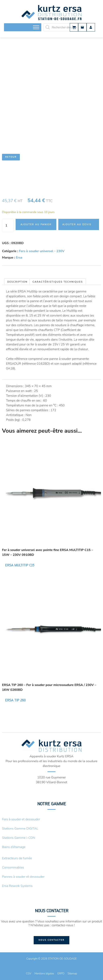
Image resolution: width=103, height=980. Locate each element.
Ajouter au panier (36, 224)
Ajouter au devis (77, 224)
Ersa (19, 258)
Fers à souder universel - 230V (42, 251)
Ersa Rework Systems (17, 886)
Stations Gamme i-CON (19, 838)
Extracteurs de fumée (17, 858)
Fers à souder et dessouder (21, 819)
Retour (11, 157)
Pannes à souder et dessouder (23, 877)
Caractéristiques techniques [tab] (58, 282)
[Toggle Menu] (36, 27)
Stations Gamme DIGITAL (20, 829)
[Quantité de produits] (8, 225)
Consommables (13, 867)
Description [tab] (17, 282)
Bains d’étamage (14, 847)
